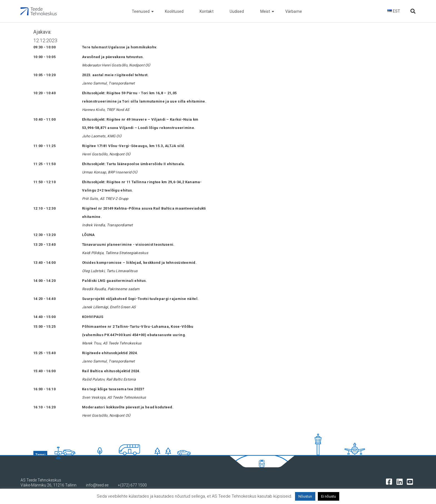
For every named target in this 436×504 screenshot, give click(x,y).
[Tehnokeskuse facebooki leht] (390, 481)
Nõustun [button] (305, 496)
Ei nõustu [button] (329, 496)
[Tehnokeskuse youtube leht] (411, 481)
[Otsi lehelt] (413, 11)
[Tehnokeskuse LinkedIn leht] (401, 481)
